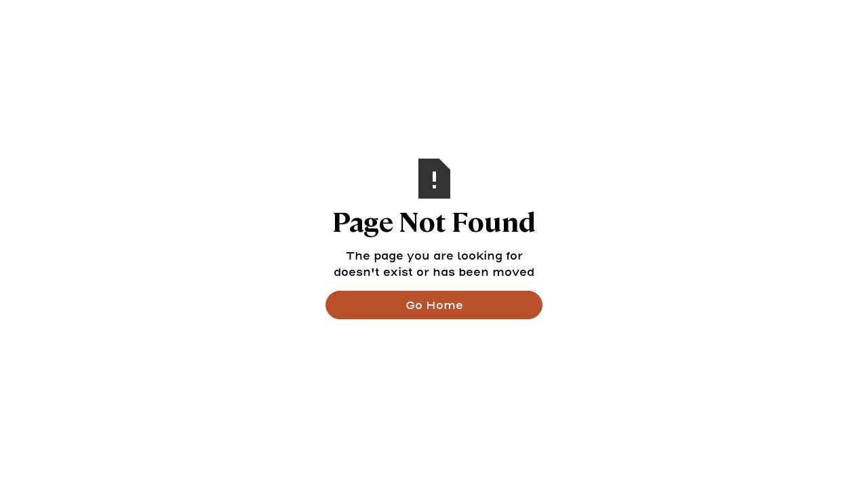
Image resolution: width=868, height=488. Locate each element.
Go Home (434, 305)
